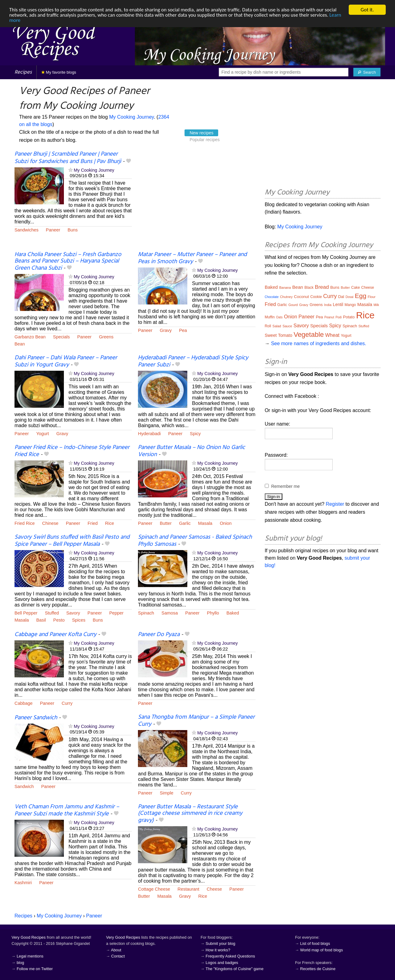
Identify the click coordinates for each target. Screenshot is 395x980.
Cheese (214, 889)
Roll (268, 326)
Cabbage (23, 703)
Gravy (166, 330)
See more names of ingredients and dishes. (319, 343)
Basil (41, 620)
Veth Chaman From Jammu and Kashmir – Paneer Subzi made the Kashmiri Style (67, 810)
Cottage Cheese (154, 889)
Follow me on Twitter (35, 969)
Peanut (329, 317)
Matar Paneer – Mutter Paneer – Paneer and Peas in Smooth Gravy (192, 258)
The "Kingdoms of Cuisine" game (235, 969)
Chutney (286, 297)
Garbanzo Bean (30, 337)
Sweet (271, 335)
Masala (205, 523)
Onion (226, 523)
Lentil (338, 304)
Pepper (116, 613)
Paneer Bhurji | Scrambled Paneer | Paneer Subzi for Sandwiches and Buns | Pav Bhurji (68, 158)
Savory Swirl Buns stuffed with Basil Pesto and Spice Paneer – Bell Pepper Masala (72, 541)
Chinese (50, 523)
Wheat (332, 335)
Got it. (367, 10)
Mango (350, 305)
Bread (322, 287)
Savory (73, 613)
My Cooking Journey (132, 117)
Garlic (185, 523)
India (328, 305)
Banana (285, 288)
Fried (93, 523)
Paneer (53, 230)
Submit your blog (220, 943)
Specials (61, 337)
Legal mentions (30, 956)
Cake (355, 288)
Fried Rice (25, 523)
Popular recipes (204, 140)
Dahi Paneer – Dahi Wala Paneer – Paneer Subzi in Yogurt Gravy (66, 361)
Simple (167, 793)
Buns (73, 230)
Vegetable (309, 335)
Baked (233, 613)
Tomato (285, 335)
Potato (349, 317)
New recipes (201, 133)
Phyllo (213, 613)
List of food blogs (315, 943)
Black (309, 288)
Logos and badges (222, 963)
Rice (110, 523)
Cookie (316, 297)
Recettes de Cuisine (318, 969)
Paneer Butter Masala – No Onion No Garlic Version (191, 451)
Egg (361, 296)
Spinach (146, 613)
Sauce (287, 326)
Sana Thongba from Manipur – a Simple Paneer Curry (196, 721)
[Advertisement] (197, 201)
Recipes (23, 72)
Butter (166, 523)
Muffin (270, 317)
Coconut (301, 297)
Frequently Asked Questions (230, 956)
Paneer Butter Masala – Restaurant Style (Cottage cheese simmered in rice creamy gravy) (190, 814)
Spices (79, 620)
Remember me (286, 486)
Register (335, 504)
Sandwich (24, 786)
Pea (183, 330)
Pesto (59, 620)
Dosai (350, 297)
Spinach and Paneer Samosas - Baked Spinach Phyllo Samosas (195, 541)
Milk (376, 305)
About (116, 950)
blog (20, 963)
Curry (67, 703)
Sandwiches (27, 230)
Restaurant (188, 889)
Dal (341, 297)
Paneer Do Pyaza (159, 635)
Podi (339, 317)
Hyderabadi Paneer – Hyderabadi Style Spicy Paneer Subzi (193, 361)
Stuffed (52, 613)
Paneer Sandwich (36, 718)
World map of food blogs (322, 950)
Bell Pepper (26, 613)
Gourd (293, 305)
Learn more (21, 20)
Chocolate (272, 297)
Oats (279, 317)
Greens (106, 337)
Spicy (195, 434)
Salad (277, 326)
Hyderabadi (149, 434)
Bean (20, 344)
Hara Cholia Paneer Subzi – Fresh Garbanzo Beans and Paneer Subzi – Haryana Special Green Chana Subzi (68, 261)
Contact (118, 956)
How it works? (218, 950)
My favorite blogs (59, 72)
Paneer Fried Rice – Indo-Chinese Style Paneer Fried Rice (72, 451)
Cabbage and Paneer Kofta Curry (55, 635)
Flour (372, 297)
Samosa (170, 613)
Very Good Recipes (29, 937)
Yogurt (42, 434)
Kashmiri (23, 883)
